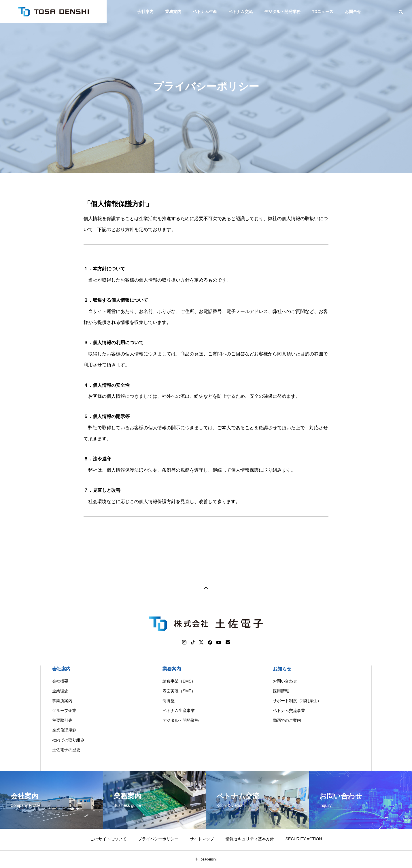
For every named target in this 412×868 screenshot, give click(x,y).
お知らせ (282, 669)
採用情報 (281, 691)
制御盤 (169, 701)
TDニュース (323, 12)
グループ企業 (64, 710)
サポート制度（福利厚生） (297, 701)
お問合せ (353, 12)
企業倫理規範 (64, 730)
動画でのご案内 (287, 720)
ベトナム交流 (241, 12)
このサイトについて (108, 839)
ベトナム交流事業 (289, 710)
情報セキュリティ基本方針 (250, 839)
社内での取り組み (68, 740)
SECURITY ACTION (304, 839)
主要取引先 (62, 720)
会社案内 (145, 12)
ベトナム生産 (205, 12)
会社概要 (60, 681)
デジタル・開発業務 (282, 12)
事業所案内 (62, 701)
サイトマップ (202, 839)
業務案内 (173, 12)
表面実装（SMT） (179, 691)
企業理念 (60, 691)
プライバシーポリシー (158, 839)
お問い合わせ (285, 681)
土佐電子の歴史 (66, 750)
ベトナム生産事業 (179, 710)
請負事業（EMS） (179, 681)
